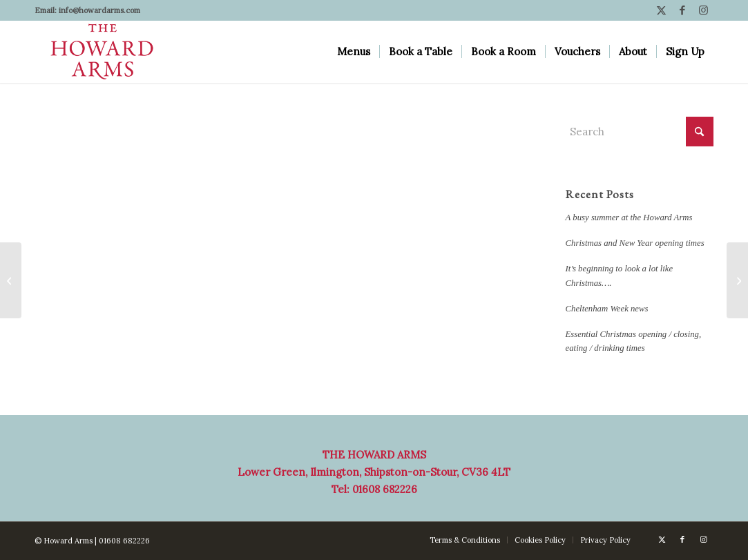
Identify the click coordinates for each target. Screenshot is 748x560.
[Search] (640, 132)
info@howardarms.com (99, 10)
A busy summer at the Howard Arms (629, 218)
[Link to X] (661, 10)
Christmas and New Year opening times (635, 243)
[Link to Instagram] (703, 10)
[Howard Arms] (102, 52)
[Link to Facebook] (682, 10)
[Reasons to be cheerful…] (11, 280)
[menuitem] (354, 52)
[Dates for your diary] (737, 280)
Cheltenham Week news (607, 309)
